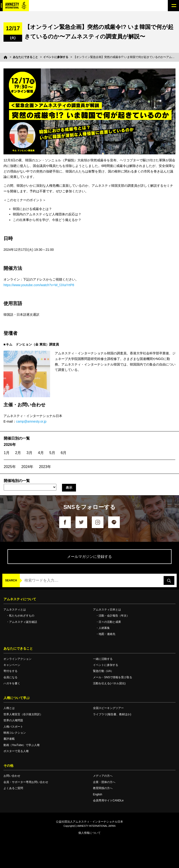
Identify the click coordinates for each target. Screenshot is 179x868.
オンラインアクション (17, 659)
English (98, 794)
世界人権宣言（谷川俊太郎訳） (23, 714)
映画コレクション (15, 733)
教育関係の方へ (103, 788)
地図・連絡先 (107, 634)
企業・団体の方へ (104, 782)
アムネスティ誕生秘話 (23, 622)
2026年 (10, 445)
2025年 (10, 467)
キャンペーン (12, 665)
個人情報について (89, 833)
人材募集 (104, 628)
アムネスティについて (20, 599)
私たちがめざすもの (22, 616)
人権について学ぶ (17, 698)
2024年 (28, 467)
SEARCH (11, 580)
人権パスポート (13, 727)
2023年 (45, 467)
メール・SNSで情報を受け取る (113, 677)
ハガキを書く (12, 683)
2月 (18, 453)
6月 (64, 453)
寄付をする (10, 671)
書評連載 (9, 739)
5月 (52, 453)
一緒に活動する (103, 659)
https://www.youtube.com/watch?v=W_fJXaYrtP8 (39, 285)
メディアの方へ (103, 776)
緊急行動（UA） (103, 671)
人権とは (9, 708)
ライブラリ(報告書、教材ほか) (112, 714)
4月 (41, 453)
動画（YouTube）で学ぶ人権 (22, 745)
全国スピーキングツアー (108, 708)
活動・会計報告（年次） (114, 616)
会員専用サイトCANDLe (108, 800)
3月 (29, 453)
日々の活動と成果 (110, 622)
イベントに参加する (56, 57)
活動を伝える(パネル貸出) (109, 683)
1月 (7, 453)
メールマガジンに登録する (89, 557)
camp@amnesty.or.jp (31, 421)
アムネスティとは (15, 610)
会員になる (10, 677)
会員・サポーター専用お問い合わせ (26, 782)
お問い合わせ (12, 776)
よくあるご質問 (13, 788)
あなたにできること (25, 57)
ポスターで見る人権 (16, 751)
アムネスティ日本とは (107, 610)
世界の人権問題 (13, 720)
